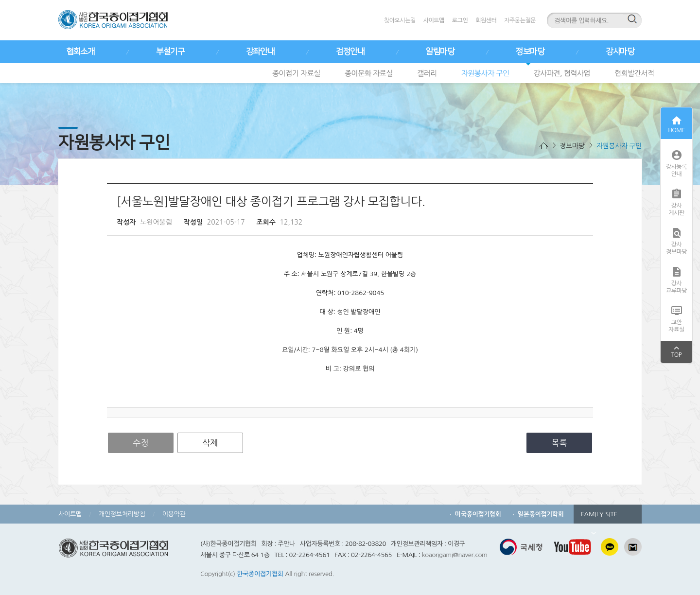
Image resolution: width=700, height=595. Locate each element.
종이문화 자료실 (369, 73)
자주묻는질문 (520, 20)
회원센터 (486, 20)
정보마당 (530, 52)
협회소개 (80, 52)
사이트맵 (434, 20)
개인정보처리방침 (122, 514)
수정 (141, 443)
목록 (560, 443)
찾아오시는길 (400, 20)
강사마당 (620, 52)
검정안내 (350, 52)
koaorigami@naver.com (455, 555)
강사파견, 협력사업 (562, 73)
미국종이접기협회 (478, 514)
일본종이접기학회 (541, 514)
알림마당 (440, 52)
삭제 (210, 443)
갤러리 (427, 73)
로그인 (460, 20)
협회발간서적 (634, 73)
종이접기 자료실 (296, 73)
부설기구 (170, 52)
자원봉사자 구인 (485, 73)
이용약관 (174, 514)
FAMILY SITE (599, 517)
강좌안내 (260, 52)
